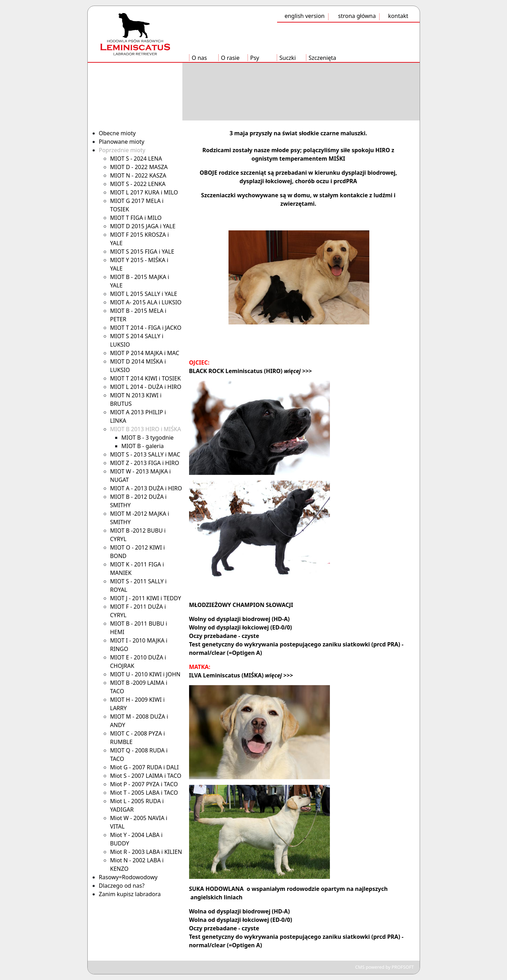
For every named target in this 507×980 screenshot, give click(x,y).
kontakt (398, 16)
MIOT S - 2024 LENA (136, 159)
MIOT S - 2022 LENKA (138, 184)
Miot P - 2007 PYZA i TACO (144, 784)
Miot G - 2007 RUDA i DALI (145, 767)
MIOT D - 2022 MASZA (139, 167)
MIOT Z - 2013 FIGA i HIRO (145, 463)
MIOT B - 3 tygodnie (148, 438)
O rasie (230, 58)
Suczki (288, 58)
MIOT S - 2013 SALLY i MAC (145, 454)
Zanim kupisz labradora (130, 894)
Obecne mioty (117, 133)
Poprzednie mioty (122, 150)
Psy (255, 58)
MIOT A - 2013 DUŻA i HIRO (146, 488)
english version (305, 16)
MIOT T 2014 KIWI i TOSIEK (146, 378)
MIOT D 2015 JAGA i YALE (143, 226)
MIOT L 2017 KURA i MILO (144, 192)
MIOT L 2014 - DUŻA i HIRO (146, 387)
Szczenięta (323, 58)
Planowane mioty (122, 142)
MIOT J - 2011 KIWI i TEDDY (146, 598)
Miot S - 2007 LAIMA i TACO (146, 776)
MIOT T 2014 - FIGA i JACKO (146, 328)
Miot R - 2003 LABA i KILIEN (146, 852)
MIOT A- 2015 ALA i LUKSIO (146, 302)
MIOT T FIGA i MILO (136, 218)
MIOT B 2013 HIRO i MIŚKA (146, 429)
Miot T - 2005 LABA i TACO (144, 793)
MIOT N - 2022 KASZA (138, 175)
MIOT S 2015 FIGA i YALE (142, 252)
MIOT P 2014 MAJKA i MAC (145, 353)
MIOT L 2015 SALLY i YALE (144, 294)
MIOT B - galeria (143, 446)
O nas (199, 58)
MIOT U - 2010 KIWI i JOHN (145, 674)
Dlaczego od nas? (122, 886)
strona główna (357, 16)
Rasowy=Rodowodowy (128, 877)
